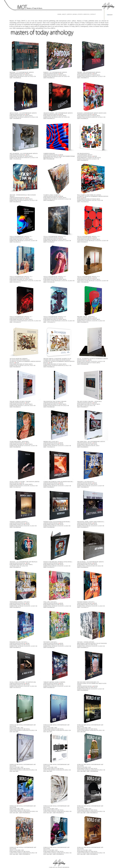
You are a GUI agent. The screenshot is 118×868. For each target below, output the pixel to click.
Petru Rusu (47, 28)
